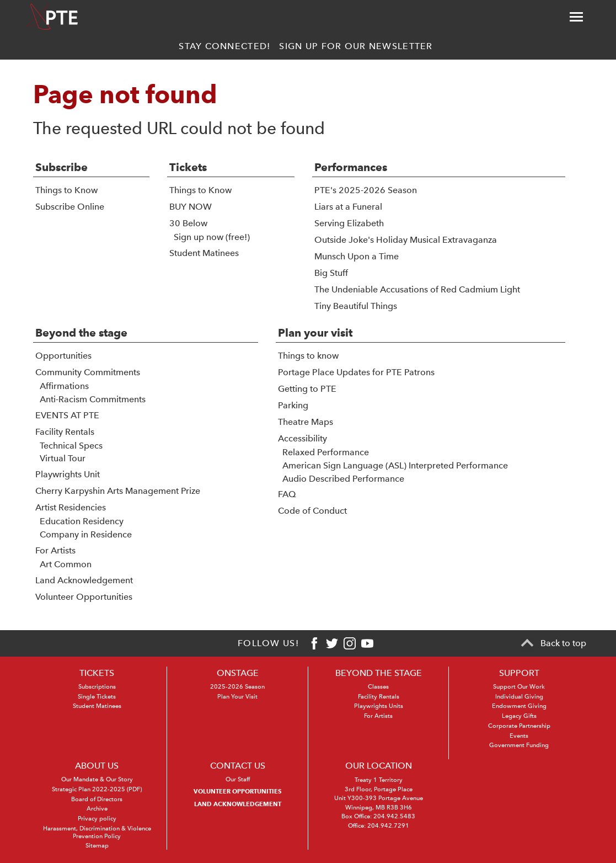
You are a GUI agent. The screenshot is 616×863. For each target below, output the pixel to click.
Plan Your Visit (237, 697)
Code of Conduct (312, 511)
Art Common (66, 564)
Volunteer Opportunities (84, 597)
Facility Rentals (65, 432)
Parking (293, 405)
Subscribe (61, 167)
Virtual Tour (63, 458)
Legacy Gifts (519, 716)
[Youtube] (367, 643)
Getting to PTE (307, 389)
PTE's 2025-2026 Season (366, 190)
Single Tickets (97, 697)
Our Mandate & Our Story (97, 779)
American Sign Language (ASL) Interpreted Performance (395, 465)
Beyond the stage (81, 333)
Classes (378, 687)
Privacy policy (97, 819)
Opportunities (63, 356)
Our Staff (238, 779)
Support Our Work (519, 687)
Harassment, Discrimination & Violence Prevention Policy (97, 832)
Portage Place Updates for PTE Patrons (356, 372)
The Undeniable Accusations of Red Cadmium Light (417, 289)
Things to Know (66, 190)
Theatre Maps (306, 422)
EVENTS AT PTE (67, 415)
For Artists (55, 550)
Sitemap (97, 846)
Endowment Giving (519, 706)
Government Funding (519, 745)
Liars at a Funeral (348, 207)
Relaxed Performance (326, 452)
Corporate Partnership (519, 726)
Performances (351, 167)
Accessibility (302, 438)
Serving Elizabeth (349, 223)
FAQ (287, 494)
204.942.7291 (388, 826)
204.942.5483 (394, 816)
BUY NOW (191, 207)
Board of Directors (97, 799)
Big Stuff (331, 273)
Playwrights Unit (68, 474)
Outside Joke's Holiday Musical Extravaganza (406, 240)
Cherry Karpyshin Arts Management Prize (118, 491)
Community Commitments (88, 372)
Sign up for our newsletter (356, 46)
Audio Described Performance (343, 479)
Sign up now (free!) (212, 237)
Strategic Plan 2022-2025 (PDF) (97, 789)
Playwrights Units (379, 706)
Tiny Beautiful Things (356, 306)
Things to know (308, 356)
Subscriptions (97, 687)
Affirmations (64, 386)
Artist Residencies (71, 507)
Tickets (188, 167)
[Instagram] (350, 643)
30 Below (188, 223)
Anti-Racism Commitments (93, 399)
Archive (97, 809)
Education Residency (82, 521)
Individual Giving (519, 697)
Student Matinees (204, 253)
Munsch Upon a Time (357, 256)
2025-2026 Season (237, 687)
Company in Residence (86, 534)
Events (519, 736)
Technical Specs (71, 446)
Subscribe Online (70, 207)
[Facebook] (314, 643)
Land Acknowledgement (84, 580)
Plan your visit (315, 333)
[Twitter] (332, 643)
